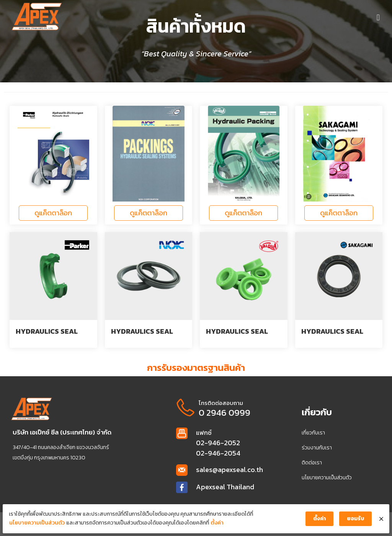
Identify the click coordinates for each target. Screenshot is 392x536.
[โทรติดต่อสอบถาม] (185, 407)
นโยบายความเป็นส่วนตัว (34, 526)
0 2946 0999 (224, 413)
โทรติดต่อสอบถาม (220, 403)
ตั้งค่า (214, 526)
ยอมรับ (359, 521)
